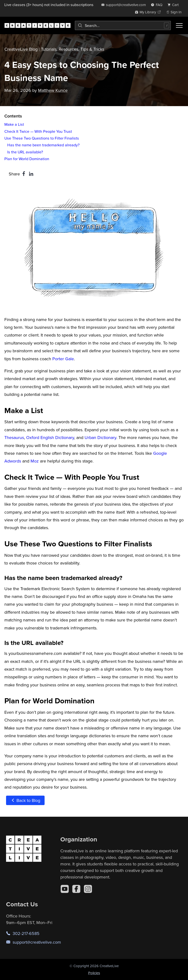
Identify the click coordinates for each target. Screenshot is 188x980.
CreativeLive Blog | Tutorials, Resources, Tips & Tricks (54, 49)
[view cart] (174, 5)
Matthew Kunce (53, 90)
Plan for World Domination (27, 159)
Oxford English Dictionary (50, 437)
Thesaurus (14, 437)
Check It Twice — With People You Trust (38, 131)
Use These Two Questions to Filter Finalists (42, 138)
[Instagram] (88, 889)
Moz (35, 461)
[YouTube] (65, 889)
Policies (94, 973)
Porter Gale (63, 359)
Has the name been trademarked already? (43, 145)
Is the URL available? (25, 152)
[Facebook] (76, 889)
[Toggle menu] (179, 25)
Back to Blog (25, 800)
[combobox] (123, 25)
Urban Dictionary (100, 437)
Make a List (14, 124)
